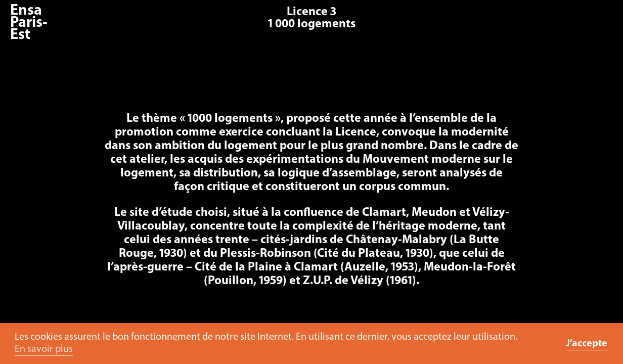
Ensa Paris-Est (29, 23)
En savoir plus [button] (44, 349)
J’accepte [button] (587, 344)
